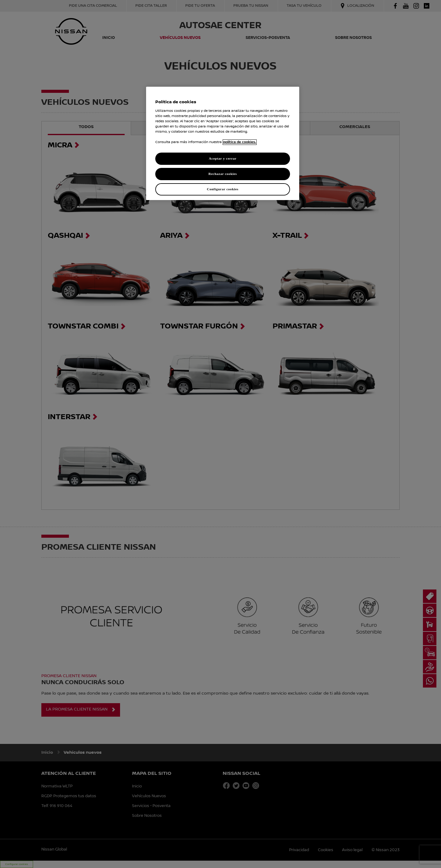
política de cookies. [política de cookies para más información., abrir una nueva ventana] (240, 142)
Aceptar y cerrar (223, 158)
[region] (223, 143)
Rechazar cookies (222, 174)
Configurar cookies (222, 189)
